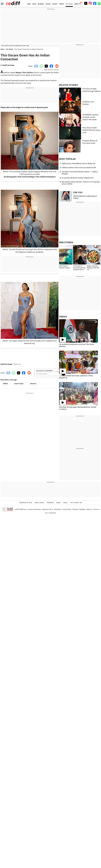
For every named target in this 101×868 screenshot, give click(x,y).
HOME (29, 4)
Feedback (82, 509)
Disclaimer (58, 509)
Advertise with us (48, 509)
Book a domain (39, 503)
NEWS (34, 4)
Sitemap (75, 509)
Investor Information (34, 509)
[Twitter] (86, 3)
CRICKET (55, 4)
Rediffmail (50, 503)
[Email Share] (35, 66)
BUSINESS (41, 4)
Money (58, 503)
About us (89, 509)
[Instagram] (90, 3)
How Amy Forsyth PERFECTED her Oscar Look (91, 130)
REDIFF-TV (78, 4)
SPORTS (62, 4)
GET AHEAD (69, 4)
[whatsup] (99, 3)
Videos (65, 503)
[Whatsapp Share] (41, 66)
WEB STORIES (66, 242)
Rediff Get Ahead (8, 65)
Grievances (52, 513)
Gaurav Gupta (19, 384)
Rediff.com (23, 509)
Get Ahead (10, 49)
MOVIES (48, 4)
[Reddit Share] (56, 66)
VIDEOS (63, 317)
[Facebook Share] (51, 66)
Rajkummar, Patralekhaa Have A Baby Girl (78, 164)
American (33, 384)
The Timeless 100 (76, 503)
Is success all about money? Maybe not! (78, 178)
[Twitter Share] (46, 66)
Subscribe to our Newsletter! (44, 371)
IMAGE (5, 384)
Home (2, 49)
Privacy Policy (67, 509)
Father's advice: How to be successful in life (79, 168)
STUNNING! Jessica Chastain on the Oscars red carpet (90, 117)
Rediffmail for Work (26, 503)
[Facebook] (95, 3)
